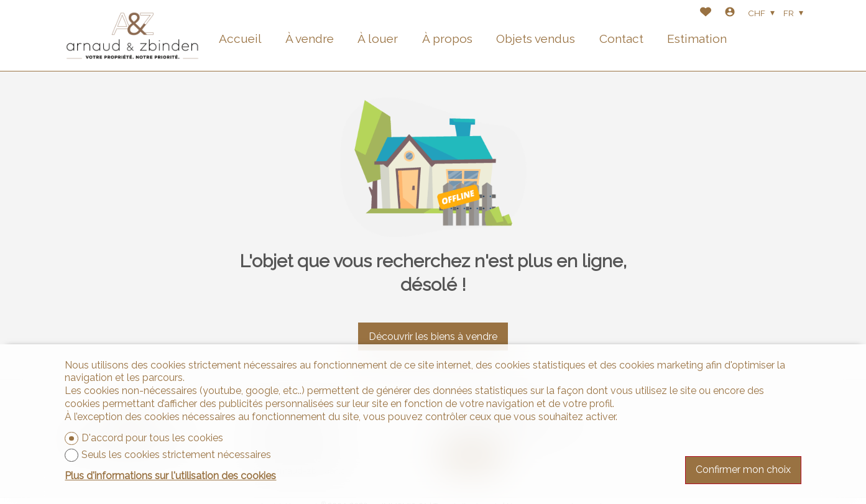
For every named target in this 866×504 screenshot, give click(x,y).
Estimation (697, 39)
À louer (378, 39)
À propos (447, 39)
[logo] (132, 36)
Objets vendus (536, 39)
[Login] (730, 13)
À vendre (310, 39)
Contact (621, 39)
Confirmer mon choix (743, 470)
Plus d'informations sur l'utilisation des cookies (170, 476)
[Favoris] (706, 13)
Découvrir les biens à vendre (433, 337)
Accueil (240, 39)
